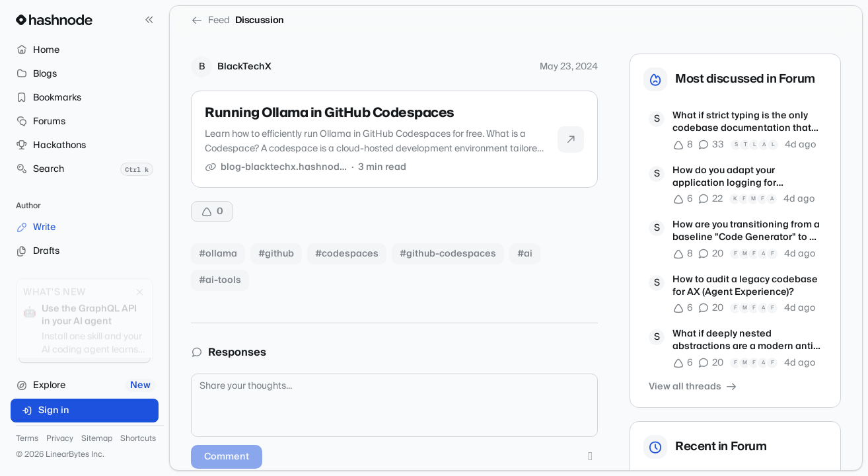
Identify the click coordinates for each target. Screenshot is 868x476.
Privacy (60, 439)
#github (276, 254)
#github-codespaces (448, 254)
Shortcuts (138, 439)
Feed (210, 20)
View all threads (693, 387)
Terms (27, 439)
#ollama (218, 254)
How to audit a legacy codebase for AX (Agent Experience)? (745, 287)
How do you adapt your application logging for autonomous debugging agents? (747, 178)
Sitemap (97, 439)
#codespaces (347, 254)
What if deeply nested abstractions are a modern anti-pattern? (745, 341)
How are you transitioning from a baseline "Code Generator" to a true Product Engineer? (746, 232)
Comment (227, 457)
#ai (525, 254)
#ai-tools (220, 280)
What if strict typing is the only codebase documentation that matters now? (742, 123)
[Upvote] (212, 212)
